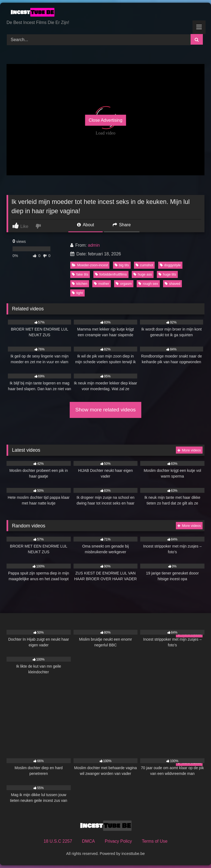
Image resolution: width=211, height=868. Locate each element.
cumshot (144, 265)
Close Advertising (106, 120)
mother (102, 284)
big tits (122, 265)
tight (77, 293)
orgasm (124, 284)
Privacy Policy (118, 841)
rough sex (148, 284)
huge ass (143, 274)
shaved (172, 284)
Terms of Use (155, 841)
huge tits (167, 274)
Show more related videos (106, 410)
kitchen (80, 284)
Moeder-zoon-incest (90, 265)
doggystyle (170, 265)
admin (94, 245)
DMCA (88, 841)
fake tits (80, 274)
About (85, 225)
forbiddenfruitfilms (111, 274)
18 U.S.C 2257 (58, 841)
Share (122, 225)
